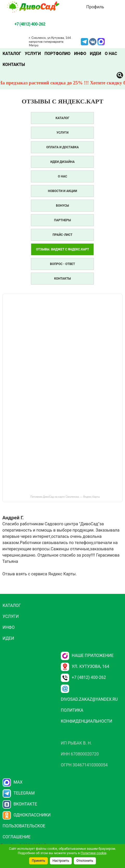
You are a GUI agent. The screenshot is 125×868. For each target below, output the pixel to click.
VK (93, 41)
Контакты (14, 64)
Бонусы (62, 206)
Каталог (12, 54)
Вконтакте (20, 804)
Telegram (84, 41)
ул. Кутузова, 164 (85, 666)
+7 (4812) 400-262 (83, 677)
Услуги (33, 54)
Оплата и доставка (62, 147)
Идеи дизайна (62, 162)
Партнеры (62, 220)
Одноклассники (27, 815)
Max (13, 782)
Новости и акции (62, 191)
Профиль (95, 7)
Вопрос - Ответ (62, 264)
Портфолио (57, 54)
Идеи (96, 54)
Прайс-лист (62, 235)
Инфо (80, 54)
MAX (101, 41)
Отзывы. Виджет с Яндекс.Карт (63, 249)
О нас (111, 54)
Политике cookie (93, 853)
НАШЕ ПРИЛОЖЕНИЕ (87, 655)
